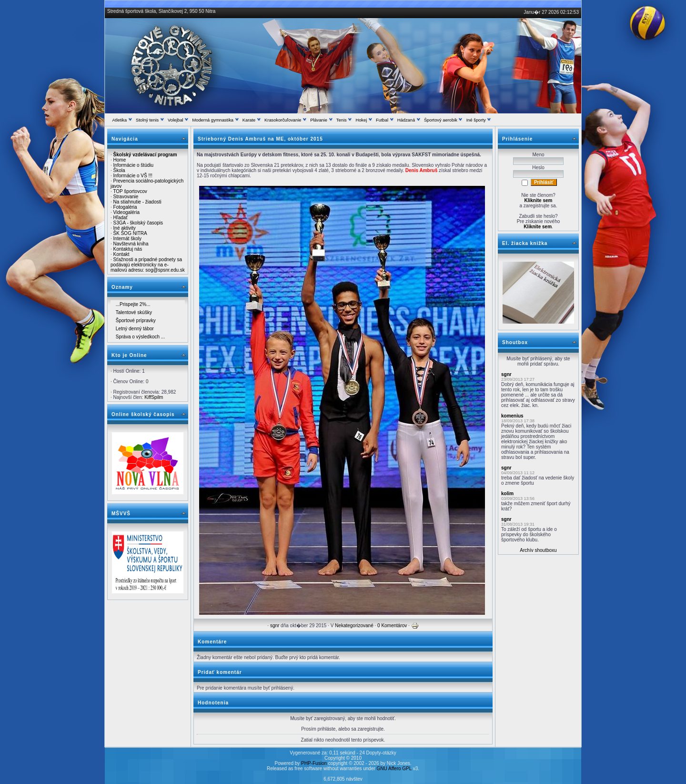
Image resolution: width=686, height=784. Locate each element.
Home (120, 160)
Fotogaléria (125, 207)
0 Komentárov (392, 626)
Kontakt (121, 254)
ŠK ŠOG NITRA (130, 233)
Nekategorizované (354, 626)
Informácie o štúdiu (134, 165)
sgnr (275, 626)
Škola (119, 170)
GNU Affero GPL (394, 769)
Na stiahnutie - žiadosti (137, 202)
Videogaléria (126, 212)
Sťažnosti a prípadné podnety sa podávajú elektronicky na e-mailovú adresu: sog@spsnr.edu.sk (148, 265)
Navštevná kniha (131, 244)
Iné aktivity (125, 228)
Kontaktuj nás (128, 249)
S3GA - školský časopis (138, 223)
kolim (507, 494)
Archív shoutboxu (538, 550)
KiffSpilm (154, 397)
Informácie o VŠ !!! (133, 176)
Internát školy (127, 239)
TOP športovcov (130, 191)
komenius (512, 416)
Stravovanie (126, 197)
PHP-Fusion (314, 763)
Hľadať (121, 218)
